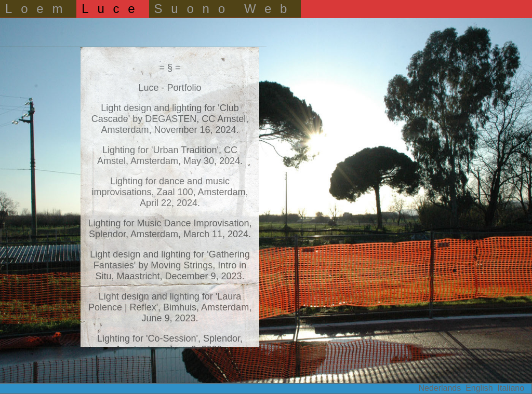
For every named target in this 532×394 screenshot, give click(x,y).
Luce (112, 9)
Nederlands (440, 388)
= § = (170, 67)
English (479, 388)
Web (270, 9)
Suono (194, 9)
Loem (38, 9)
